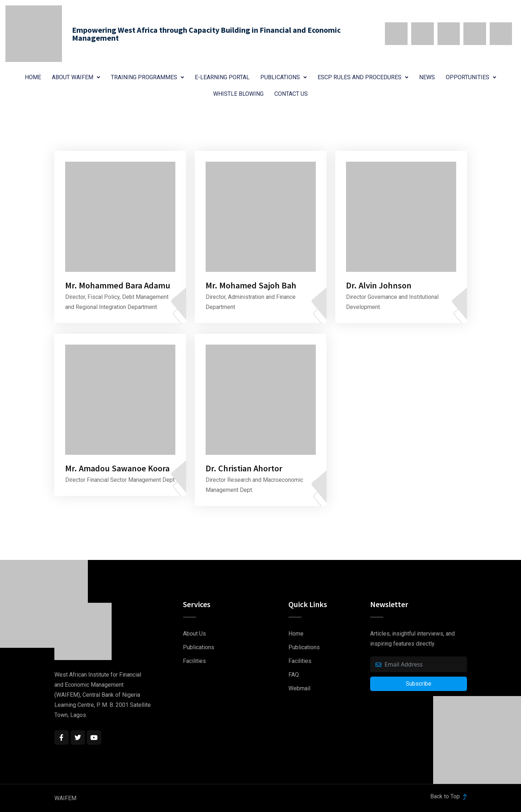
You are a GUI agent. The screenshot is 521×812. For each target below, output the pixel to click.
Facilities (194, 661)
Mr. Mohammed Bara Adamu (118, 285)
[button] (76, 77)
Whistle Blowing (238, 94)
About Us (194, 634)
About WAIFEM (76, 77)
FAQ (294, 675)
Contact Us (291, 94)
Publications (284, 77)
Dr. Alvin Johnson (379, 285)
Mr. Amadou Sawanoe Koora (117, 468)
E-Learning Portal (222, 77)
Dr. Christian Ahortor (244, 468)
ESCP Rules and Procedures (363, 77)
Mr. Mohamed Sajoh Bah (251, 285)
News (427, 77)
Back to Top (449, 796)
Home (33, 77)
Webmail (299, 688)
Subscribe (419, 684)
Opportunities (471, 77)
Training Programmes (147, 77)
